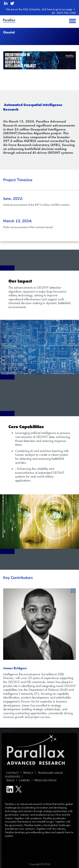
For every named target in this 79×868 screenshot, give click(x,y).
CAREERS (24, 780)
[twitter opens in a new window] (12, 3)
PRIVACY (28, 773)
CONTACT (12, 773)
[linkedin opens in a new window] (6, 3)
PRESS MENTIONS (45, 780)
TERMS (10, 780)
